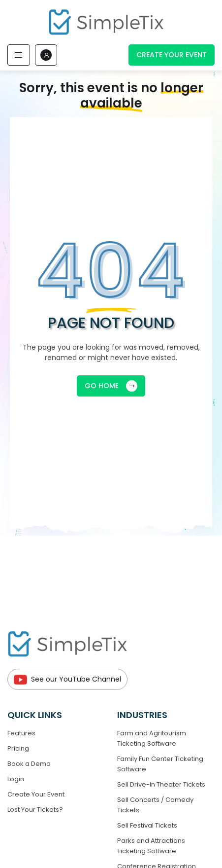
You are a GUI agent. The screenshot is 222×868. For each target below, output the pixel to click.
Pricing (18, 748)
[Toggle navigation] (19, 55)
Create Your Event (172, 55)
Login (16, 779)
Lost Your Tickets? (35, 810)
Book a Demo (29, 764)
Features (21, 733)
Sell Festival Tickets (147, 825)
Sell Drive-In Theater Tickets (161, 784)
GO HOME (111, 386)
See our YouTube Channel (67, 679)
